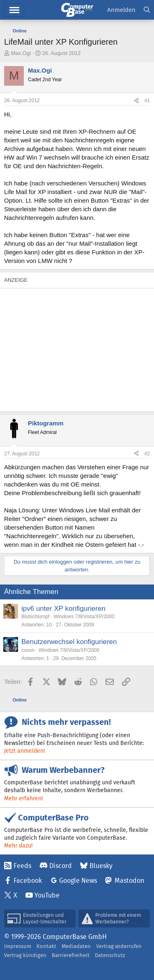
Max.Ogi (21, 53)
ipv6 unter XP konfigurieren (63, 609)
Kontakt (46, 946)
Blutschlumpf (36, 617)
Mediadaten (76, 946)
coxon (28, 650)
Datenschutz (110, 955)
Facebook (28, 881)
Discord (61, 866)
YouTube (47, 895)
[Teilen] (136, 101)
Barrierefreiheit (71, 955)
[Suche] (147, 10)
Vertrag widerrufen (119, 946)
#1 (147, 101)
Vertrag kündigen (25, 955)
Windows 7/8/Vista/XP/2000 (84, 617)
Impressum (18, 946)
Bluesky (101, 866)
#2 (147, 454)
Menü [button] (14, 10)
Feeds (22, 866)
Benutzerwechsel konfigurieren (69, 642)
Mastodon (129, 881)
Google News (78, 881)
